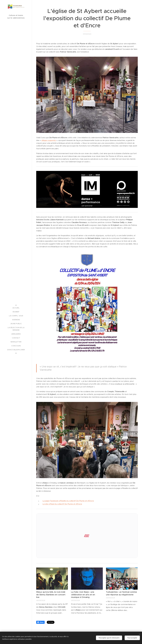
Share (40, 622)
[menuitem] (16, 308)
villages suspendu (49, 140)
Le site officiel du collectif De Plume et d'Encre (62, 504)
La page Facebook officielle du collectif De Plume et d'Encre (68, 501)
